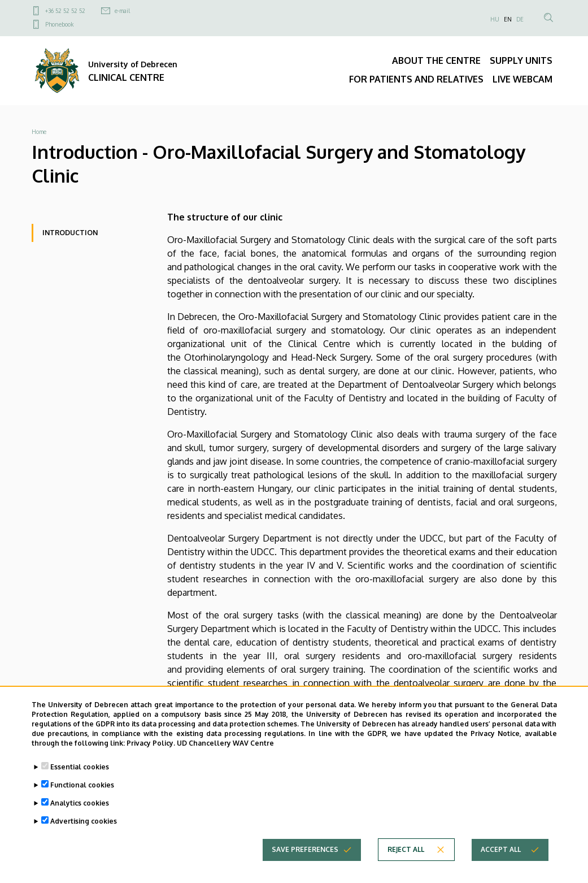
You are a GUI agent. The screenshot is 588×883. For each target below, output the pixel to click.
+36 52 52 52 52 (65, 11)
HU (495, 19)
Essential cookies (80, 775)
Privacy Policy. (151, 751)
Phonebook (59, 24)
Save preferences (305, 858)
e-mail (122, 11)
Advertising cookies (84, 830)
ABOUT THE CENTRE (436, 60)
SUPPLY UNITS (521, 60)
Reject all (406, 858)
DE (520, 19)
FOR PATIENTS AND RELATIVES (416, 79)
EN (508, 19)
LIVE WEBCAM (522, 79)
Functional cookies (82, 793)
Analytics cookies (80, 811)
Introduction (70, 233)
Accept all (501, 858)
